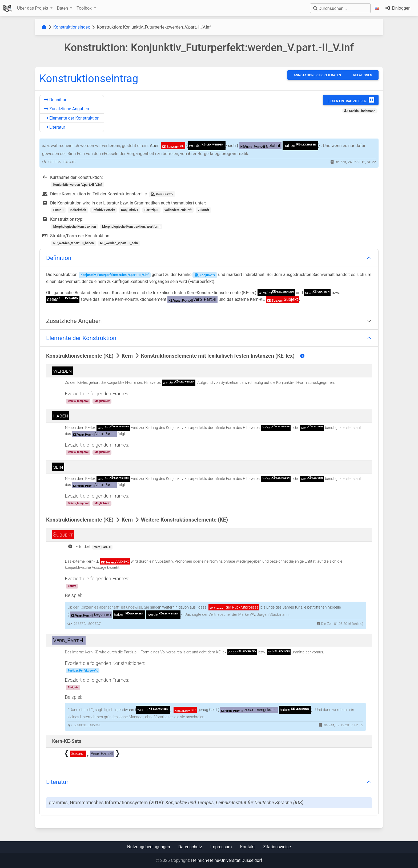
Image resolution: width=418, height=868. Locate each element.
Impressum (221, 847)
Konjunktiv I (130, 210)
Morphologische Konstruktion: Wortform (131, 227)
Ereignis (73, 687)
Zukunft (203, 210)
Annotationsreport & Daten (317, 75)
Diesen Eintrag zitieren (351, 100)
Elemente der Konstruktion (72, 118)
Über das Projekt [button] (33, 8)
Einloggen (398, 8)
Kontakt (248, 847)
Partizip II (151, 210)
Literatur (55, 127)
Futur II (58, 210)
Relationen (363, 75)
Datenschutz (190, 847)
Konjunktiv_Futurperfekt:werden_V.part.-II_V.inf (114, 275)
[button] (378, 8)
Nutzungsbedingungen (148, 847)
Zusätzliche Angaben (67, 109)
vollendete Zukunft (178, 210)
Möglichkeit (102, 401)
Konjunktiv (205, 275)
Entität (72, 586)
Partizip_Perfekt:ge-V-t (83, 671)
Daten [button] (63, 8)
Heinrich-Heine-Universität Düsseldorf (227, 860)
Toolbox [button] (85, 8)
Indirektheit (78, 210)
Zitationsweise (277, 847)
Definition (56, 100)
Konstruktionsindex (72, 27)
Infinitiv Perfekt (104, 210)
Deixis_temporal (78, 401)
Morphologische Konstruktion (75, 227)
